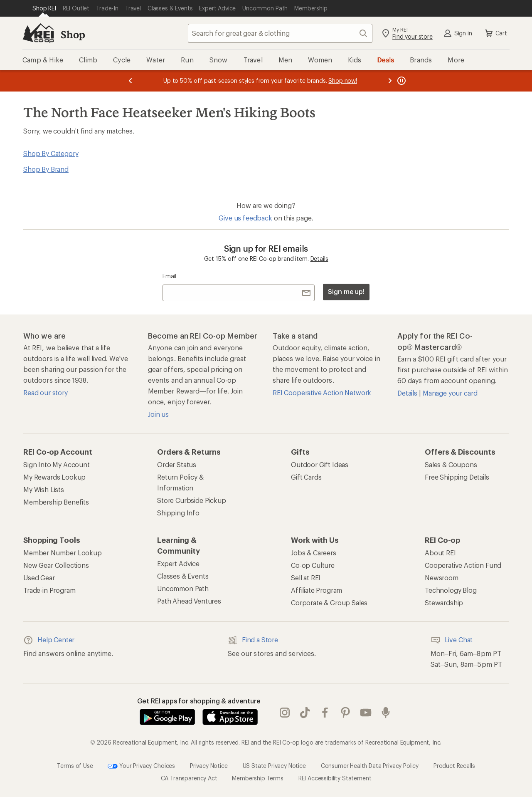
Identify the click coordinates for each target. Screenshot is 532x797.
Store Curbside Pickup (192, 500)
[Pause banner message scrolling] (401, 81)
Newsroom (442, 578)
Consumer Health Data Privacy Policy (370, 766)
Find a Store (253, 640)
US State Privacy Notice (274, 766)
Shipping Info (178, 513)
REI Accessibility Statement (335, 778)
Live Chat (452, 640)
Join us (158, 414)
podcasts (386, 713)
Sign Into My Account (57, 464)
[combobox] (280, 33)
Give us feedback (245, 218)
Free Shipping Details (457, 477)
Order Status (177, 464)
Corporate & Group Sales (329, 603)
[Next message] (390, 81)
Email (169, 276)
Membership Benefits (56, 502)
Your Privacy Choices (141, 766)
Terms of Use (75, 766)
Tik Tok (305, 713)
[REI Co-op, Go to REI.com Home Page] (38, 33)
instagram (285, 713)
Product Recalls (454, 766)
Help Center (49, 640)
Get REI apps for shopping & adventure (199, 701)
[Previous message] (131, 81)
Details (319, 259)
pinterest (345, 713)
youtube (366, 713)
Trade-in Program (49, 590)
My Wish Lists (44, 489)
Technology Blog (451, 590)
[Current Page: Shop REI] (44, 8)
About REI (440, 553)
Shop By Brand (46, 169)
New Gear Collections (56, 565)
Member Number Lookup (63, 553)
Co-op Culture (313, 565)
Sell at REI (306, 578)
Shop (73, 34)
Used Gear (39, 578)
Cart (495, 33)
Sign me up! (346, 291)
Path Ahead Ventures (189, 601)
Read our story (46, 392)
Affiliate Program (316, 590)
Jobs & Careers (314, 553)
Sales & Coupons (451, 464)
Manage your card (450, 393)
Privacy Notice (209, 766)
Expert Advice (178, 563)
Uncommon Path (183, 588)
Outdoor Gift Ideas (320, 464)
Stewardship (444, 603)
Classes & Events (183, 576)
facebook (325, 713)
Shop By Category (51, 153)
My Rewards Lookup (54, 477)
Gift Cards (306, 477)
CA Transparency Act (189, 778)
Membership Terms (257, 778)
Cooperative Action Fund (463, 565)
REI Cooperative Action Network (322, 392)
